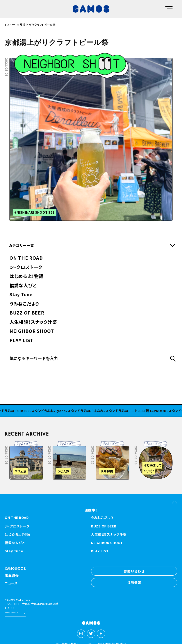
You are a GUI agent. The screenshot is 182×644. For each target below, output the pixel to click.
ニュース (11, 583)
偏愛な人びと (23, 286)
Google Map (11, 613)
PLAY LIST (21, 341)
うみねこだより (24, 304)
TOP (8, 25)
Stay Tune (21, 295)
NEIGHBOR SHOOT (32, 331)
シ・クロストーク (26, 267)
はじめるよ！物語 (27, 276)
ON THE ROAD (26, 258)
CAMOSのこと (16, 569)
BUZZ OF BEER (27, 313)
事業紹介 (12, 576)
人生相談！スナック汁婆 (33, 322)
